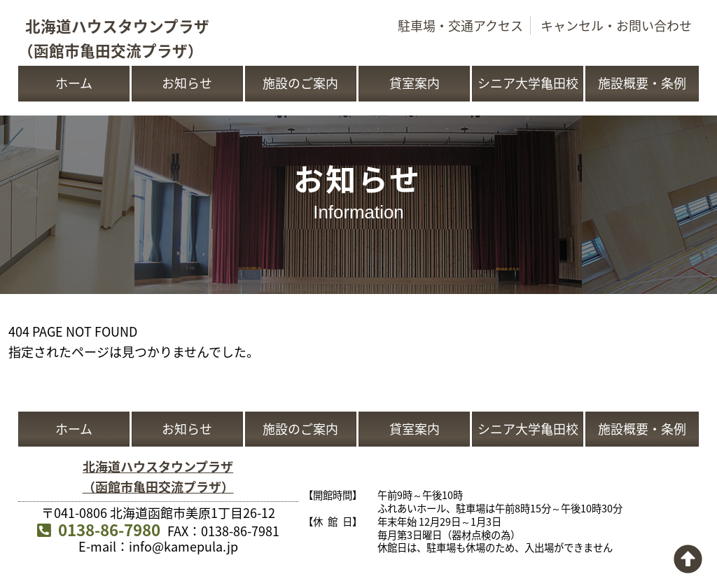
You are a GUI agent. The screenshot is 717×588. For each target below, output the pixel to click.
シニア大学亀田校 (528, 83)
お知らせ (187, 83)
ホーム (74, 83)
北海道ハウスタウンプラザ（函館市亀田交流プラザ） (158, 477)
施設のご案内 (300, 83)
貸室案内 (415, 83)
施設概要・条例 (642, 83)
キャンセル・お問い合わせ (616, 26)
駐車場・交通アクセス (460, 26)
